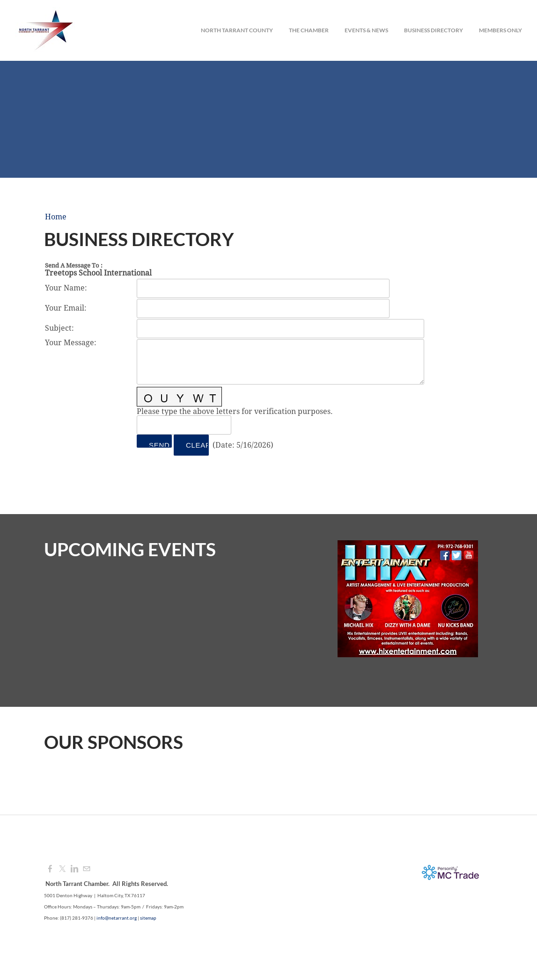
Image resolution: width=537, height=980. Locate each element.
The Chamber (309, 30)
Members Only (500, 30)
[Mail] (87, 869)
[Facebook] (50, 869)
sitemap (148, 918)
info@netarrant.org (117, 918)
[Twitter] (62, 869)
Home (56, 217)
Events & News (366, 30)
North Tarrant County (237, 30)
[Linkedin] (74, 869)
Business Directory (434, 30)
